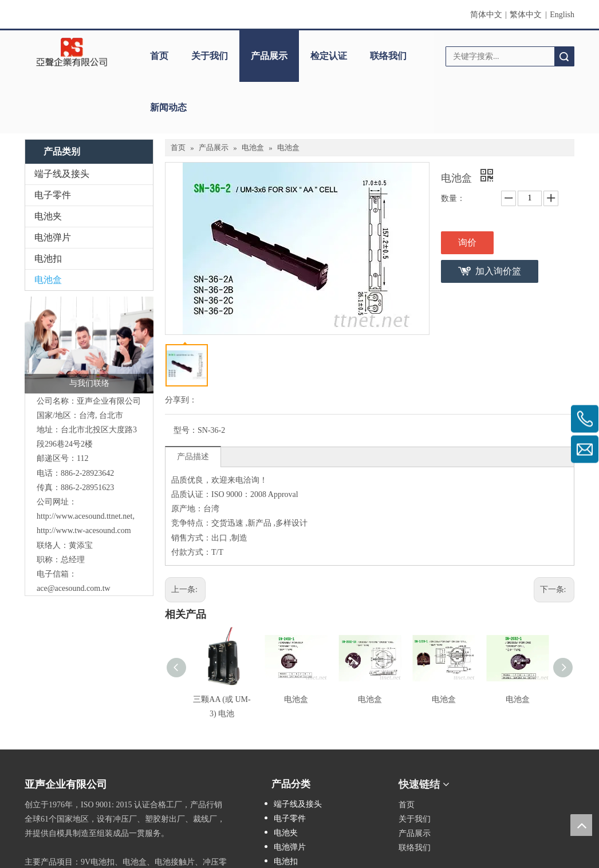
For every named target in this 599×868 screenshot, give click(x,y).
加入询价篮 (498, 271)
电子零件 (53, 195)
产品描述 (193, 457)
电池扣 (48, 259)
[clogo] (72, 52)
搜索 (564, 56)
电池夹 (48, 216)
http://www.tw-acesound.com (84, 530)
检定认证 (329, 56)
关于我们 (210, 56)
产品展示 (269, 56)
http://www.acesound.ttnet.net (84, 516)
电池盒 (48, 280)
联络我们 (388, 56)
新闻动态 (168, 107)
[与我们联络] (89, 345)
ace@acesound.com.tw (74, 588)
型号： (186, 430)
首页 (159, 56)
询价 (467, 242)
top (581, 825)
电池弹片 (53, 237)
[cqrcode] (510, 780)
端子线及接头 (62, 174)
